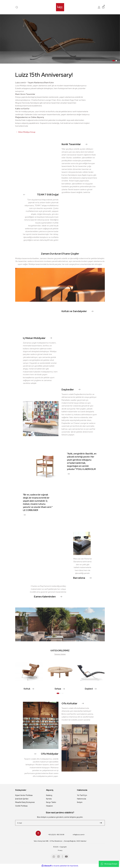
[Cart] (103, 7)
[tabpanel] (60, 39)
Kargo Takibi (51, 802)
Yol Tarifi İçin (82, 795)
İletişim (80, 802)
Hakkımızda (82, 799)
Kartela (49, 799)
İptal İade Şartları (22, 799)
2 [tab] (116, 61)
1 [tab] (114, 61)
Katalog (49, 795)
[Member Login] (99, 7)
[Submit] (101, 823)
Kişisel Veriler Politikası (24, 795)
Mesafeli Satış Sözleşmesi (25, 802)
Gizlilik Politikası (21, 806)
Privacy (60, 851)
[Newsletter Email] (60, 823)
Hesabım (49, 806)
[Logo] (60, 7)
